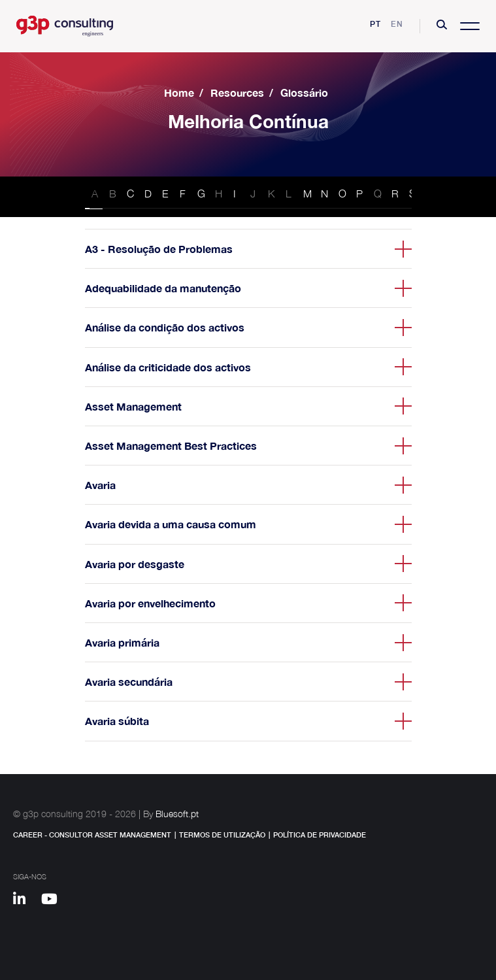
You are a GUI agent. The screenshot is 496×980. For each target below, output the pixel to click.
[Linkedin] (25, 901)
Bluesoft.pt (177, 814)
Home (179, 93)
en (397, 24)
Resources (237, 93)
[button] (442, 26)
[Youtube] (54, 901)
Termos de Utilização (222, 835)
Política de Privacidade (320, 835)
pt (375, 24)
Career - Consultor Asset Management (92, 835)
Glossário (304, 93)
